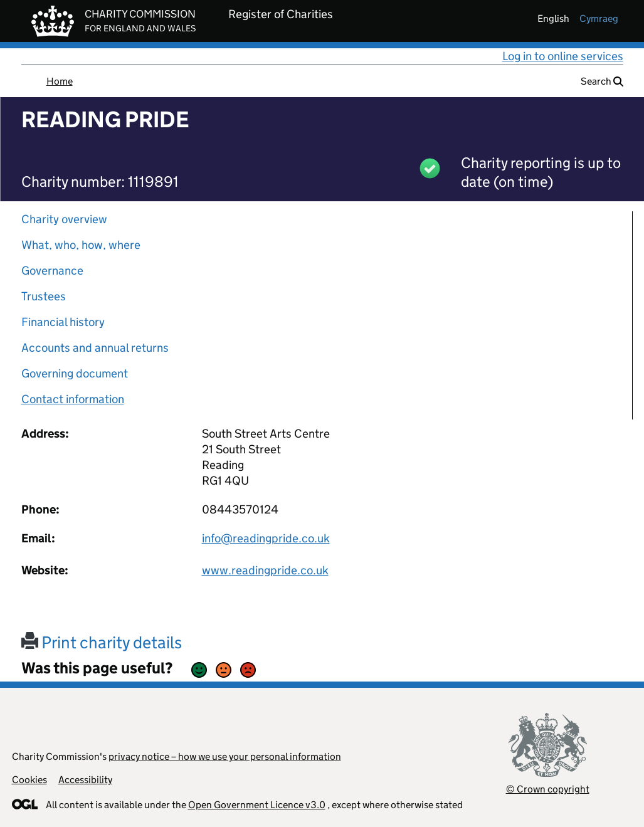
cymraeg (599, 18)
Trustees (44, 296)
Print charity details (102, 642)
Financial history (63, 322)
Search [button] (602, 81)
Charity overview (64, 219)
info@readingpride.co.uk (266, 538)
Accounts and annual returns (95, 348)
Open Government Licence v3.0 (257, 805)
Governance (52, 271)
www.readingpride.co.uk (265, 570)
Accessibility (85, 780)
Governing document (75, 373)
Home (60, 81)
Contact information (73, 399)
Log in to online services (563, 56)
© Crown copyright (548, 789)
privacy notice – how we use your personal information (225, 756)
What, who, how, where (81, 245)
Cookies (29, 780)
